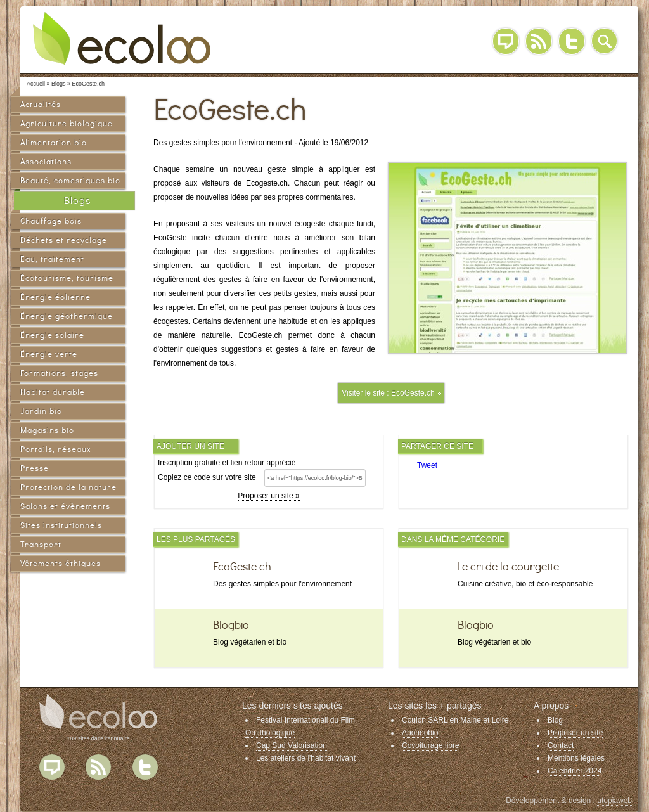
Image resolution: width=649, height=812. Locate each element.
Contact (561, 745)
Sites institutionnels (61, 525)
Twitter (572, 41)
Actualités (41, 104)
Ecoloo (131, 38)
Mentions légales (576, 758)
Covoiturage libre (431, 745)
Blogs (77, 201)
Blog (506, 41)
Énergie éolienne (55, 297)
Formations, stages (59, 373)
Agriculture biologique (67, 123)
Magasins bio (47, 430)
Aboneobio (420, 733)
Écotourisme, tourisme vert (67, 280)
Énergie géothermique (67, 316)
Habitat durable (53, 392)
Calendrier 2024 (575, 771)
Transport (41, 544)
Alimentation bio (54, 142)
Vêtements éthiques (61, 563)
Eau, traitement (52, 259)
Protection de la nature (68, 487)
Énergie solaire (52, 335)
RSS (539, 41)
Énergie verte (49, 354)
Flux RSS (98, 767)
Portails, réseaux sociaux (55, 451)
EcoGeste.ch (413, 393)
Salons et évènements (65, 506)
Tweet (427, 465)
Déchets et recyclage (64, 240)
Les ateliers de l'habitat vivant (306, 758)
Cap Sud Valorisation (292, 745)
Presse (35, 468)
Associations (46, 161)
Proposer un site (575, 733)
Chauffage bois (51, 221)
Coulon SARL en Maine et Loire (455, 720)
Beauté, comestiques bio (70, 180)
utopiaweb (614, 801)
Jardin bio (41, 411)
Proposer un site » (268, 496)
